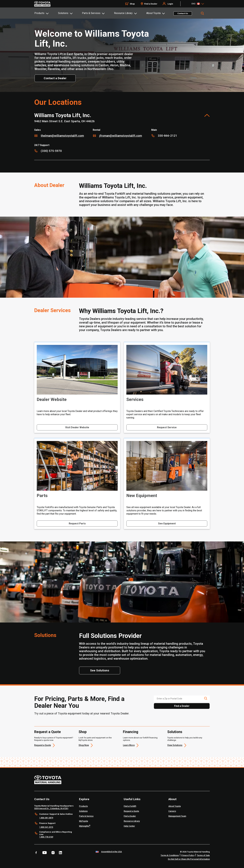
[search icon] (206, 698)
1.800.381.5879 (46, 818)
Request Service (167, 427)
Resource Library (123, 13)
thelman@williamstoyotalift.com (62, 136)
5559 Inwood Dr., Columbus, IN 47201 (51, 808)
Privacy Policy (188, 855)
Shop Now (84, 745)
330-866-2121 (167, 136)
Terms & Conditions (170, 855)
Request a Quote (48, 732)
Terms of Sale (203, 855)
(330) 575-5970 (51, 151)
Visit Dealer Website (77, 427)
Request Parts (77, 524)
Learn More (129, 745)
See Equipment (167, 524)
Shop (132, 4)
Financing (131, 732)
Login (170, 4)
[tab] (46, 13)
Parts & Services (91, 13)
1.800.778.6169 (46, 837)
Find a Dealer (151, 4)
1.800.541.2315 (46, 827)
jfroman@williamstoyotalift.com (121, 136)
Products (39, 13)
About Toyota (153, 13)
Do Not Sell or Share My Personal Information (189, 859)
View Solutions (175, 745)
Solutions (63, 13)
